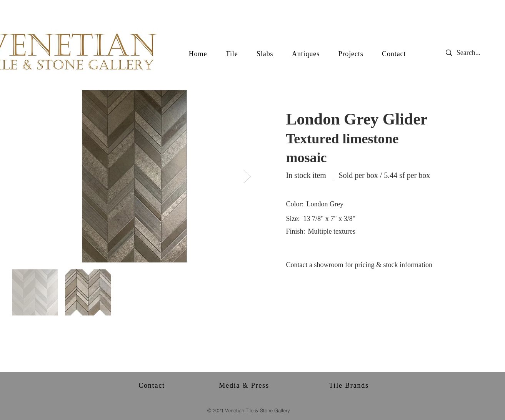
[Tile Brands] (350, 385)
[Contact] (153, 385)
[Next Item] (247, 177)
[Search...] (474, 53)
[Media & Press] (245, 385)
